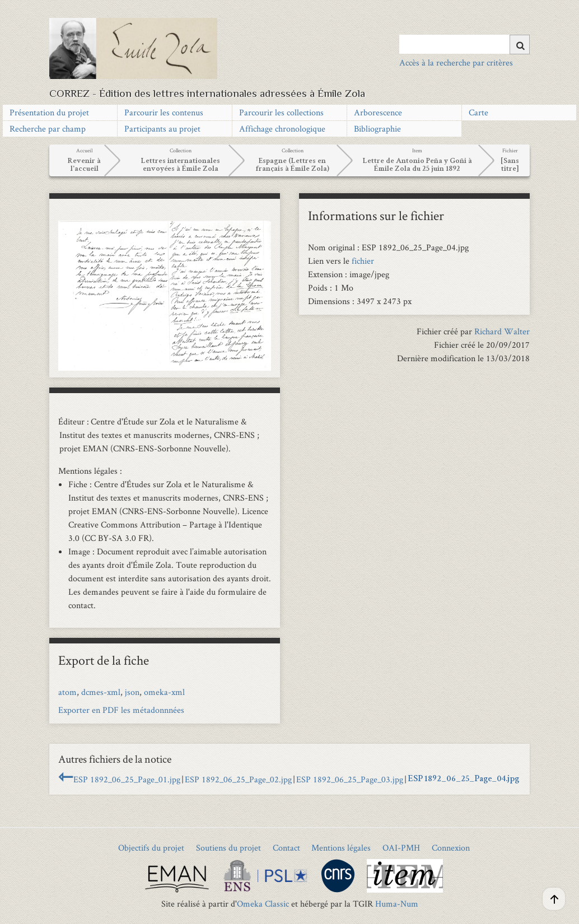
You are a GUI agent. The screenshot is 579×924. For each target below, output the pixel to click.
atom (67, 692)
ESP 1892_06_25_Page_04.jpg (463, 780)
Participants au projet (162, 129)
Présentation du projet (49, 112)
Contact (286, 848)
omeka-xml (164, 692)
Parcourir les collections (281, 112)
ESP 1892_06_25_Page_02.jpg (238, 779)
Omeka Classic (263, 904)
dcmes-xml (101, 692)
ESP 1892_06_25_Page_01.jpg (127, 779)
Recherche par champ (48, 129)
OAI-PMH (401, 848)
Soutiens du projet (228, 848)
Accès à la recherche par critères (456, 62)
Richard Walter (502, 331)
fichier (363, 261)
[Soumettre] (520, 45)
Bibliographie (377, 129)
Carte (478, 112)
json (132, 692)
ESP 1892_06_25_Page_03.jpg (350, 779)
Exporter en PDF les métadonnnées (121, 710)
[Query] (465, 44)
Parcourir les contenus (164, 112)
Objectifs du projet (151, 848)
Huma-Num (397, 904)
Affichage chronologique (282, 129)
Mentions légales (341, 848)
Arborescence (378, 112)
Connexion (451, 848)
